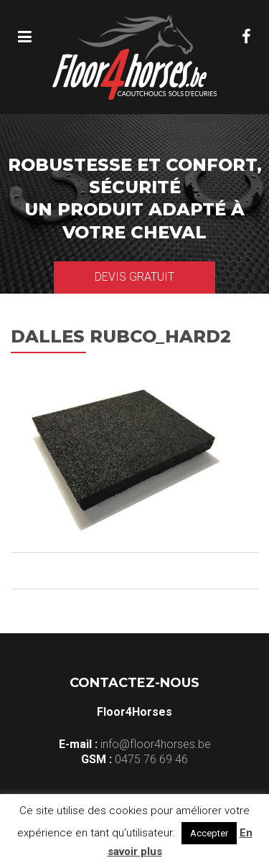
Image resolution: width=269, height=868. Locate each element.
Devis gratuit (134, 277)
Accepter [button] (209, 833)
